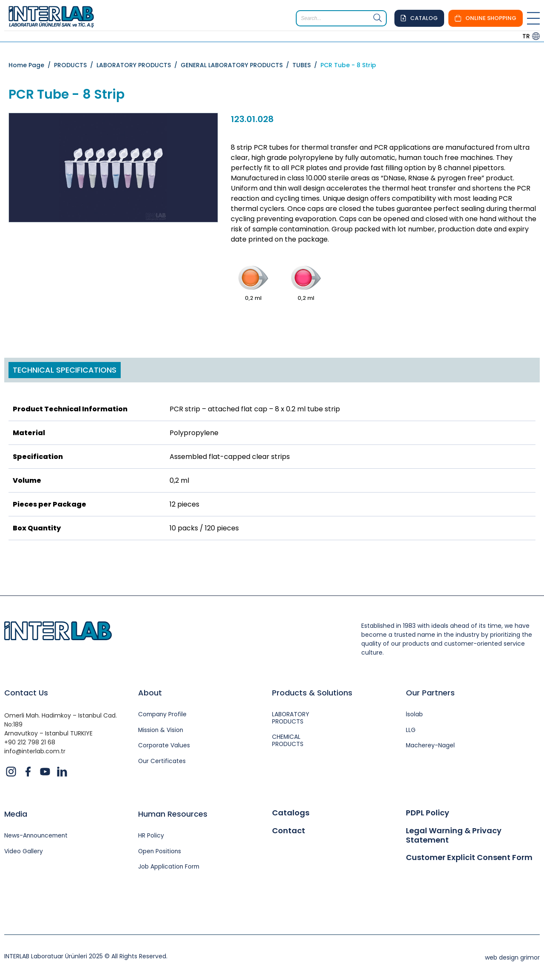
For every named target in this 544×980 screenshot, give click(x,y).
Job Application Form (169, 867)
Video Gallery (24, 852)
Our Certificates (162, 762)
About (150, 693)
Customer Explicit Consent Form (469, 857)
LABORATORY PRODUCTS (291, 718)
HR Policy (151, 836)
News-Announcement (37, 836)
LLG (411, 731)
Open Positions (160, 852)
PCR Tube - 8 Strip (348, 65)
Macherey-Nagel (431, 746)
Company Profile (163, 715)
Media (16, 814)
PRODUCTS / (75, 65)
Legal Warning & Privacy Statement (454, 835)
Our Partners (430, 693)
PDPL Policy (428, 813)
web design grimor (512, 958)
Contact (289, 831)
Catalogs (291, 813)
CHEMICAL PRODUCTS (288, 741)
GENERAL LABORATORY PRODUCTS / (237, 65)
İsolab (414, 715)
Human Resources (173, 814)
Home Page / (31, 65)
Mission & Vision (161, 731)
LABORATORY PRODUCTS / (139, 65)
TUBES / (306, 65)
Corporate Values (164, 746)
